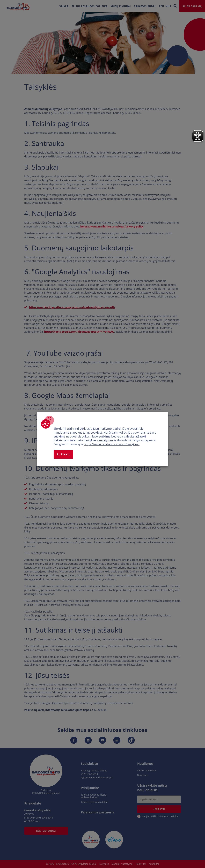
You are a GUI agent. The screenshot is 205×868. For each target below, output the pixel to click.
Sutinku (63, 454)
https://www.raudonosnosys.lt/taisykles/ (112, 444)
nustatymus (105, 440)
